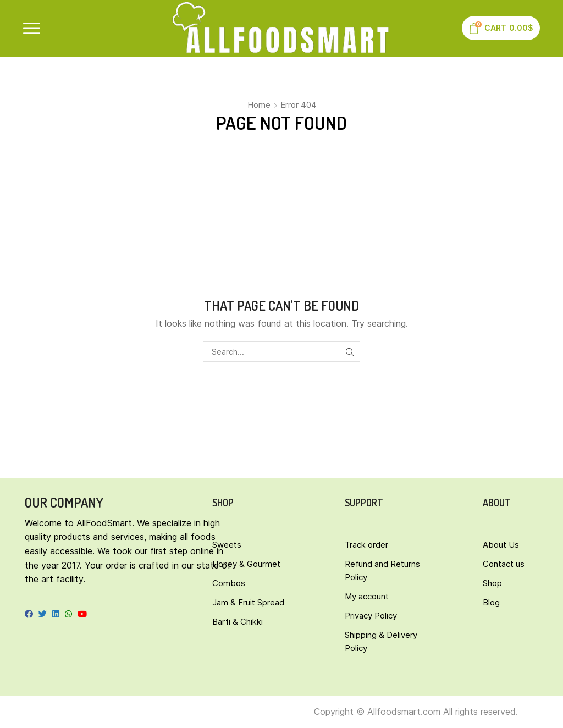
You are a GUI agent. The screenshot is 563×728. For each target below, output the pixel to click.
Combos (229, 583)
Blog (491, 602)
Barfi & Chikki (238, 622)
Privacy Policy (371, 616)
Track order (366, 545)
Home (259, 105)
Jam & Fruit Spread (248, 602)
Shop (492, 583)
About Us (501, 545)
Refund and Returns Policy (382, 570)
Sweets (227, 545)
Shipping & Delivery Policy (381, 641)
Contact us (504, 564)
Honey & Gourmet (246, 564)
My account (367, 596)
